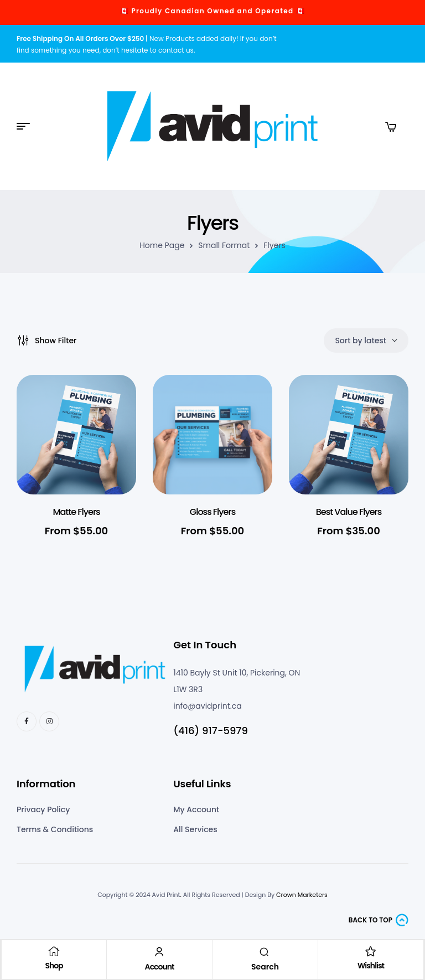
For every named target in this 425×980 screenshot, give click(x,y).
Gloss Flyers (212, 512)
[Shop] (54, 951)
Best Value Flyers (349, 512)
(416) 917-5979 (211, 731)
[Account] (159, 951)
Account (160, 966)
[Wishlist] (370, 951)
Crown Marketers (302, 895)
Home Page (162, 245)
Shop (54, 965)
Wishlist (370, 965)
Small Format (224, 245)
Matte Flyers (76, 512)
